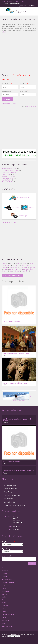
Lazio (4, 585)
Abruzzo (4, 568)
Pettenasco (14, 267)
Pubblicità (16, 530)
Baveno (7, 265)
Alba (5, 269)
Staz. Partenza (7, 84)
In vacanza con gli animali (12, 495)
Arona (24, 263)
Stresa (12, 263)
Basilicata (5, 571)
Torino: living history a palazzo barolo (16, 354)
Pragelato (5, 267)
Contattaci (32, 6)
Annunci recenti (9, 499)
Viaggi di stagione (9, 492)
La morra (16, 265)
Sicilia (4, 609)
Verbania (32, 263)
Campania (5, 577)
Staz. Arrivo (24, 84)
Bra (11, 271)
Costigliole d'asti (28, 269)
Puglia (4, 603)
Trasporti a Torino (8, 182)
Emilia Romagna (7, 579)
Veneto (4, 623)
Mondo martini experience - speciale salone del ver (18, 420)
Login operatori (22, 6)
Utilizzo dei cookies (19, 519)
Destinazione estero (8, 626)
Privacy (16, 517)
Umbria (4, 617)
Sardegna (5, 606)
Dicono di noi (18, 523)
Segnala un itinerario (10, 485)
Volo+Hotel (10, 222)
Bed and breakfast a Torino (10, 170)
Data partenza (7, 91)
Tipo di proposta (8, 549)
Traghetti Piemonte (19, 197)
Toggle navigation (4, 11)
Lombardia (5, 591)
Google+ (7, 640)
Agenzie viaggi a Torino (9, 168)
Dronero (32, 267)
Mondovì (17, 271)
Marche (4, 594)
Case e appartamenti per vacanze (14, 505)
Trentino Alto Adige (8, 614)
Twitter (11, 640)
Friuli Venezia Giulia (8, 582)
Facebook (2, 640)
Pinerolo (18, 269)
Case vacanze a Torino (9, 172)
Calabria (4, 574)
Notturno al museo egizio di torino (15, 383)
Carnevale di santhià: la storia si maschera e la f (18, 471)
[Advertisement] (18, 53)
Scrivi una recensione (10, 488)
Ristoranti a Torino (8, 178)
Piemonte (5, 600)
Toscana (5, 611)
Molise (4, 597)
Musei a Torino (7, 180)
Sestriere (5, 271)
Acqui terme (24, 267)
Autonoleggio (19, 216)
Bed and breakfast (10, 502)
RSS (16, 640)
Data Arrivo (24, 91)
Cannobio (25, 271)
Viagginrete (21, 11)
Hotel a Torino (6, 174)
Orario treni (11, 207)
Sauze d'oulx (26, 265)
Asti (18, 263)
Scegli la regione (8, 542)
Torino (5, 32)
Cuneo (11, 269)
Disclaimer (17, 521)
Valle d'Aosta (6, 620)
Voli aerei (28, 207)
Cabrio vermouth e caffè (11, 321)
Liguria (4, 588)
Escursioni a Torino (8, 176)
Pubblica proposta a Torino (12, 276)
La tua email (7, 556)
